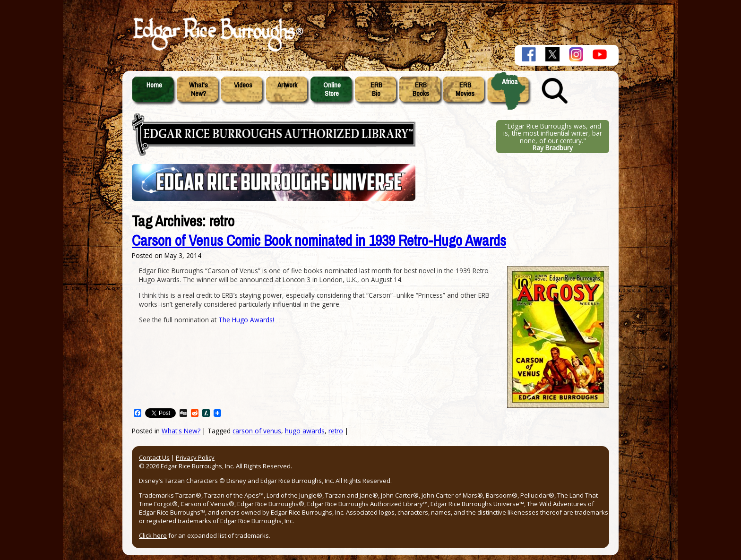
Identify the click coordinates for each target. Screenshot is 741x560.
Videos (243, 85)
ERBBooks (421, 89)
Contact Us (154, 457)
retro (336, 431)
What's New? (181, 431)
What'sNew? (198, 89)
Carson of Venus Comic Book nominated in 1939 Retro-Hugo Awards (319, 241)
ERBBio (376, 89)
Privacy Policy (195, 457)
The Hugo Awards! (246, 320)
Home (154, 85)
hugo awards (305, 431)
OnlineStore (332, 89)
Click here (153, 535)
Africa (510, 82)
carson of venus (257, 431)
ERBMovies (465, 89)
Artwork (287, 85)
